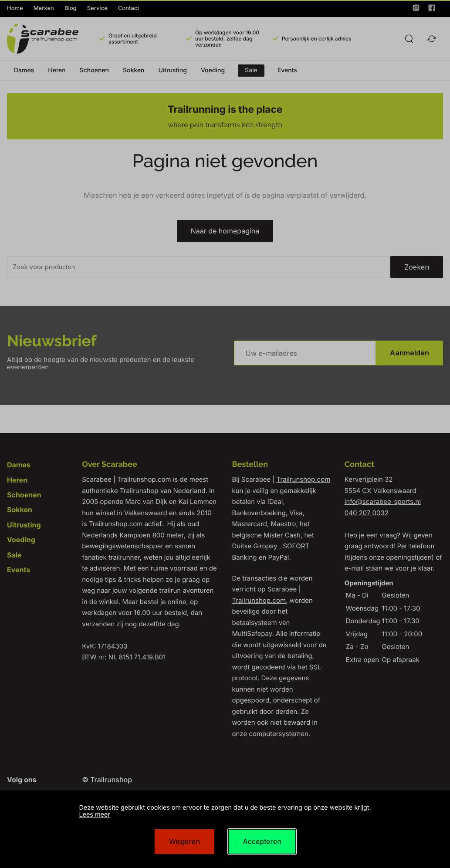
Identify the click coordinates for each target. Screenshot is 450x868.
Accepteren (262, 841)
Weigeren (184, 841)
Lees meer (94, 815)
